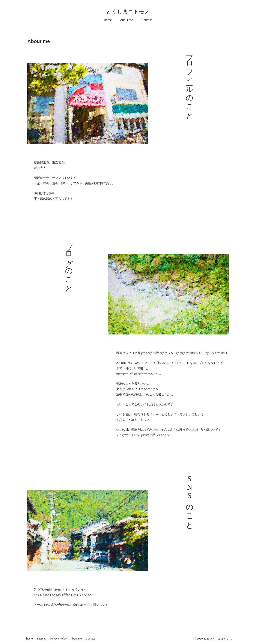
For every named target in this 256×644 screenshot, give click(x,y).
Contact (78, 605)
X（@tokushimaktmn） (50, 590)
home (30, 639)
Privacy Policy (58, 639)
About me (76, 639)
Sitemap (42, 639)
